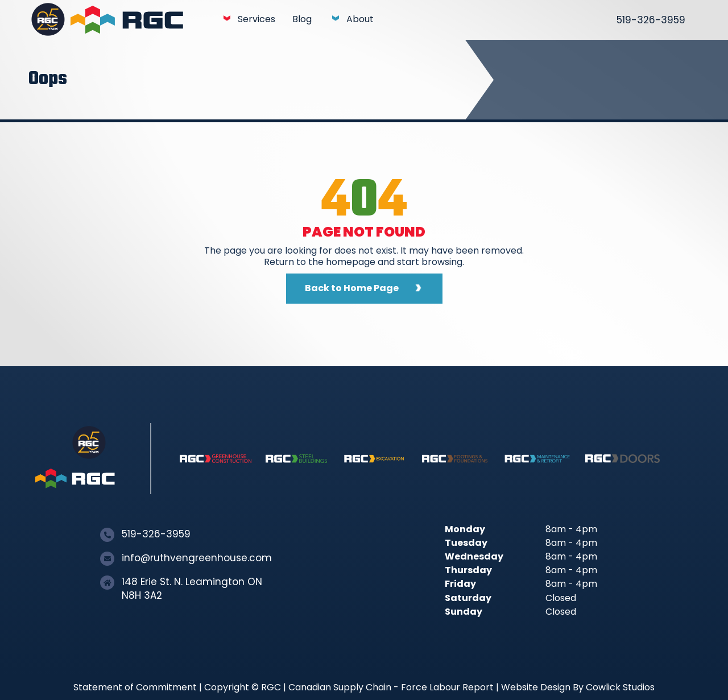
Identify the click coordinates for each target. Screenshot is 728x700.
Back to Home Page (352, 288)
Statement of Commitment (135, 687)
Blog (302, 19)
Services (257, 19)
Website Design (536, 687)
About (360, 19)
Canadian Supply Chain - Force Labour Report (391, 687)
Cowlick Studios (620, 687)
